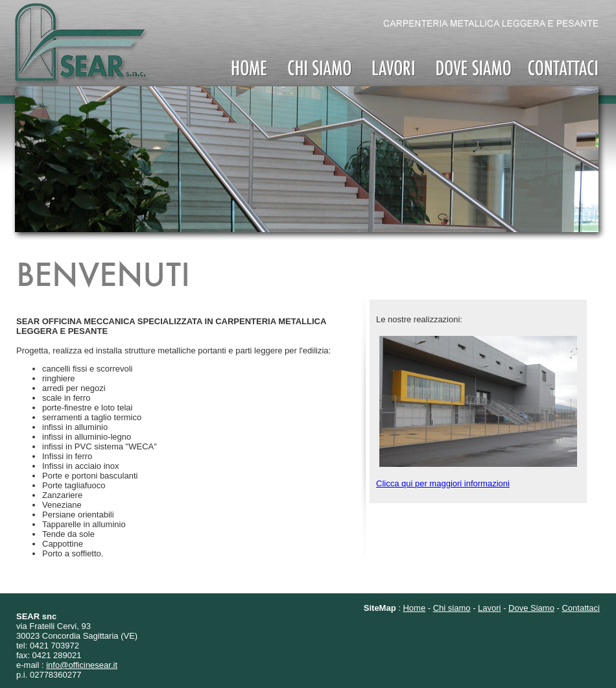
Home (414, 608)
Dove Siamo (531, 608)
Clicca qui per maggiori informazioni (443, 483)
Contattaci (581, 608)
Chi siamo (452, 608)
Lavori (489, 608)
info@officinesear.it (82, 665)
